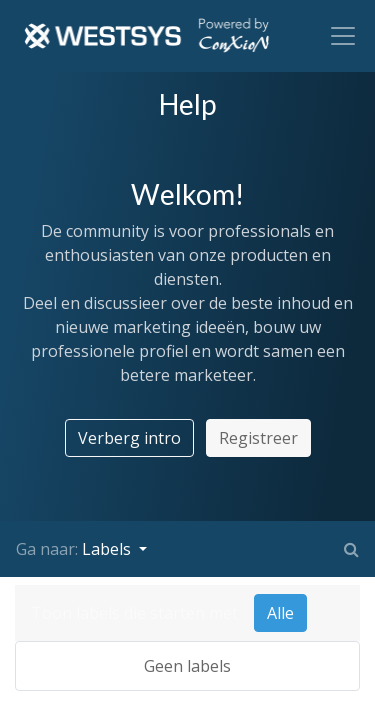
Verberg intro (129, 438)
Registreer (258, 438)
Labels (108, 549)
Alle (280, 613)
